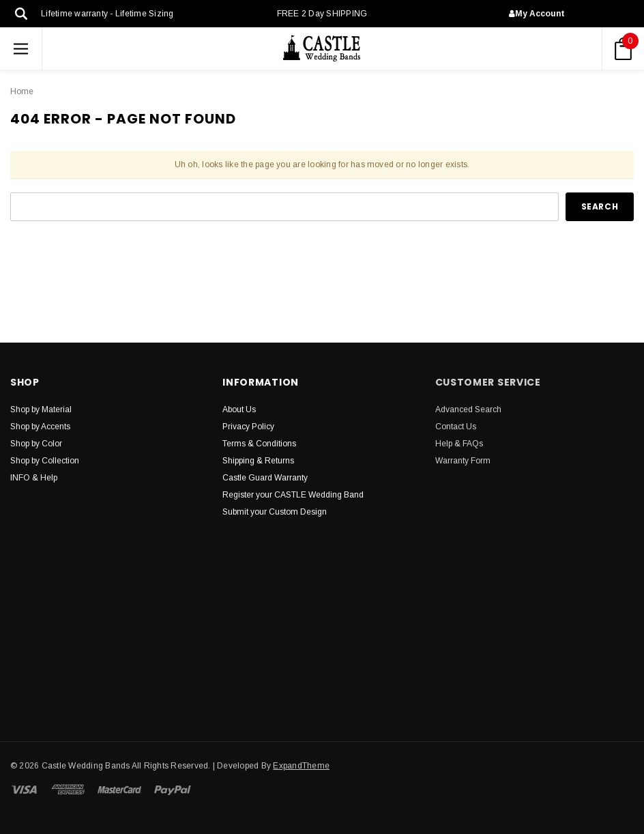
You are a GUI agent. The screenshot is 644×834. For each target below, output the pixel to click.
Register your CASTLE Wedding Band (293, 495)
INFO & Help (34, 478)
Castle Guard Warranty (265, 478)
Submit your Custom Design (275, 512)
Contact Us (456, 427)
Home (22, 91)
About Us (239, 409)
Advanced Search (468, 409)
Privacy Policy (248, 427)
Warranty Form (463, 461)
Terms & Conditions (259, 444)
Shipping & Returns (258, 461)
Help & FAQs (459, 444)
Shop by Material (41, 409)
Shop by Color (36, 444)
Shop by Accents (40, 427)
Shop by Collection (45, 461)
